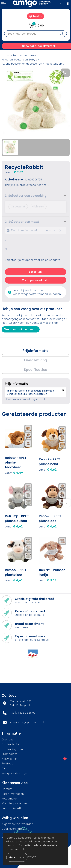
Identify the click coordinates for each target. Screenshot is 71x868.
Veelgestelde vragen (15, 773)
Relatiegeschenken (25, 55)
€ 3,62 (48, 580)
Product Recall (11, 808)
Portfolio (7, 764)
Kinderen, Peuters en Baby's (19, 60)
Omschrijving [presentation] (35, 360)
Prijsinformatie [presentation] (35, 351)
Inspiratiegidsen (12, 749)
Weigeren (33, 856)
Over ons (7, 740)
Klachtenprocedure (14, 803)
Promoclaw (9, 754)
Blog (5, 768)
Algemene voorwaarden (17, 824)
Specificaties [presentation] (35, 370)
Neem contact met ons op (21, 329)
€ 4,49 (14, 473)
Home (6, 55)
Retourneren (10, 799)
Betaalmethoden (13, 794)
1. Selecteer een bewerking (26, 196)
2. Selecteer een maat (22, 222)
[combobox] (30, 34)
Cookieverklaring (13, 829)
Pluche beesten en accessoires (22, 64)
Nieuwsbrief (9, 759)
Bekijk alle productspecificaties (27, 185)
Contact (7, 789)
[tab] (35, 351)
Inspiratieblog (11, 744)
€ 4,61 (48, 470)
